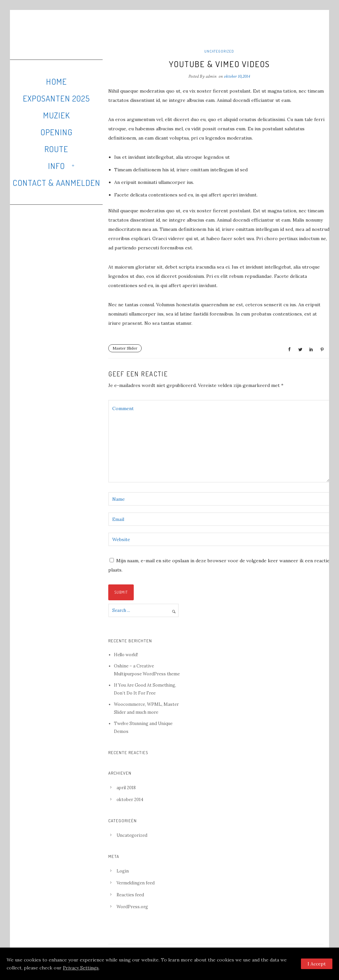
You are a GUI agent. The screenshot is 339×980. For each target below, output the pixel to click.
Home (56, 81)
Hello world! (126, 655)
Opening (56, 132)
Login (123, 871)
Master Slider (125, 348)
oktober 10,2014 (237, 76)
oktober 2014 (130, 800)
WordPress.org (132, 907)
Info (56, 166)
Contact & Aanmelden (56, 183)
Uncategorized (219, 51)
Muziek (56, 115)
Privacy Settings (81, 968)
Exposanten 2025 (56, 98)
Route (56, 149)
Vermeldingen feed (136, 883)
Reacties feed (130, 895)
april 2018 (126, 788)
